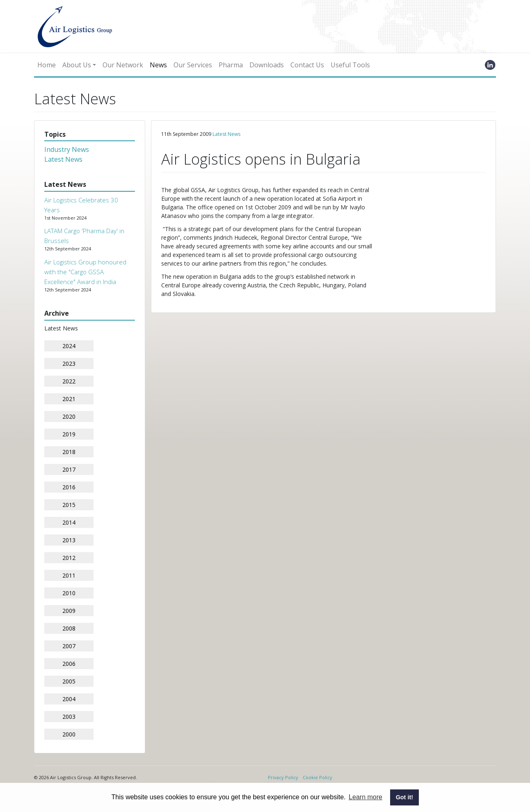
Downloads (267, 65)
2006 (69, 664)
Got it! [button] (404, 797)
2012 (69, 558)
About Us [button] (77, 65)
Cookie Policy (318, 777)
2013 (69, 540)
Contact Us (307, 65)
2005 (69, 681)
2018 (69, 452)
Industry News (67, 149)
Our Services (193, 65)
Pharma (231, 65)
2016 (69, 487)
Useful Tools (350, 65)
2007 (69, 646)
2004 (69, 699)
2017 (69, 469)
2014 (69, 522)
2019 (69, 434)
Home (47, 65)
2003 (69, 717)
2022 (69, 381)
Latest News (63, 159)
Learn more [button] (366, 797)
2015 (69, 505)
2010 (69, 593)
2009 (69, 611)
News (158, 65)
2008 (69, 628)
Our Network (123, 65)
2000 (69, 734)
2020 (69, 416)
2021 (69, 399)
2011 (69, 575)
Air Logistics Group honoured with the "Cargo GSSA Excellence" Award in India (85, 272)
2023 (69, 364)
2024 (69, 346)
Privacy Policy (283, 777)
